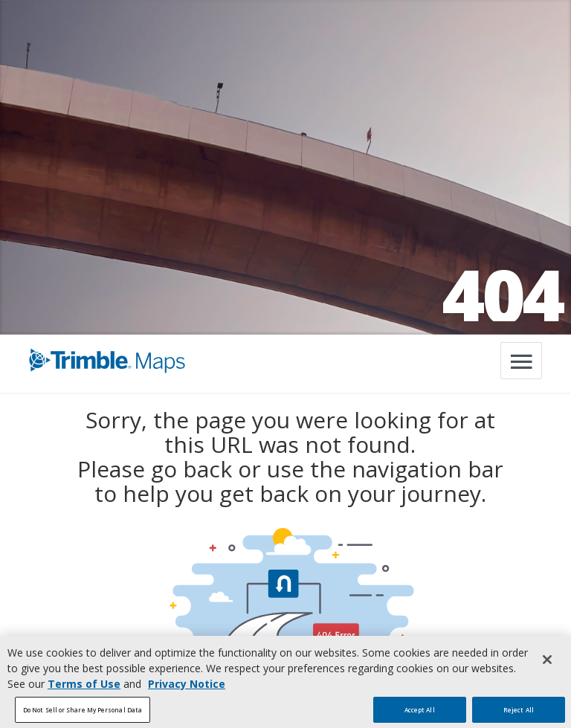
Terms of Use (84, 690)
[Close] (547, 666)
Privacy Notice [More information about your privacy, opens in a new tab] (187, 690)
